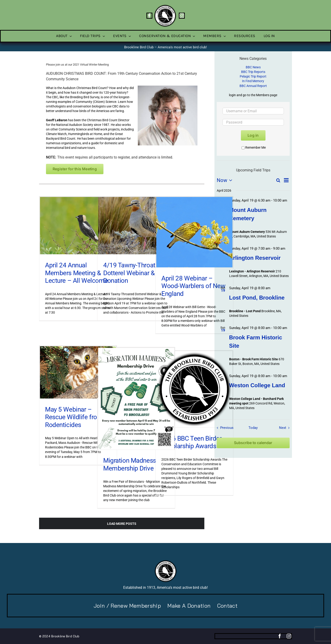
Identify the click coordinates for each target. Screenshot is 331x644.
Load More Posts (122, 524)
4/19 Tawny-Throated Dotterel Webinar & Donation (133, 273)
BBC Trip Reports (253, 72)
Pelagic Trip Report (253, 76)
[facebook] (149, 16)
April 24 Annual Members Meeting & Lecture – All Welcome (76, 273)
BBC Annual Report (253, 86)
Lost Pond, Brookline (257, 298)
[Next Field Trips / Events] (285, 428)
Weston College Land (257, 385)
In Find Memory (253, 81)
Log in (253, 135)
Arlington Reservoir (255, 258)
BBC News (253, 67)
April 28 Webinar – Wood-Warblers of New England (193, 286)
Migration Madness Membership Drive (130, 464)
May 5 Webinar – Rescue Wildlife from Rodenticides (74, 417)
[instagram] (182, 16)
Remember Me (254, 147)
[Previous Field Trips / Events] (224, 428)
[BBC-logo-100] (165, 6)
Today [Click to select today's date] (253, 428)
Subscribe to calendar (253, 443)
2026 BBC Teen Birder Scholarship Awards (191, 442)
